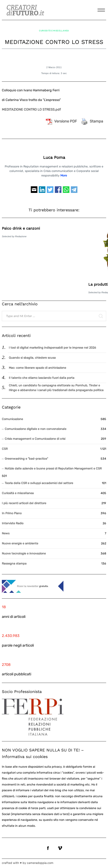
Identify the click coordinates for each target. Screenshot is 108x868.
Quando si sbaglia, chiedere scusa (32, 358)
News (6, 533)
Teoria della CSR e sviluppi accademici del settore (39, 483)
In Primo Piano (12, 513)
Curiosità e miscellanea (54, 31)
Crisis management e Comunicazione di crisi (35, 439)
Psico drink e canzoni (21, 228)
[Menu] (101, 10)
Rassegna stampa (14, 564)
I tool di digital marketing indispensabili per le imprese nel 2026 (52, 348)
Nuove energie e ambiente (20, 543)
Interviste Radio (13, 523)
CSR (5, 449)
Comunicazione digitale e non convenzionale (36, 429)
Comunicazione (12, 419)
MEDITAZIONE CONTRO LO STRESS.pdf (31, 109)
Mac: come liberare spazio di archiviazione (37, 368)
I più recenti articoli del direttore (24, 503)
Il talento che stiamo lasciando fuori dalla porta (42, 378)
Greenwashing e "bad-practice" (26, 459)
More (64, 176)
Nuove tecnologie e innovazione (24, 554)
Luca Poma (54, 157)
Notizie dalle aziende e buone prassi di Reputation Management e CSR (53, 469)
